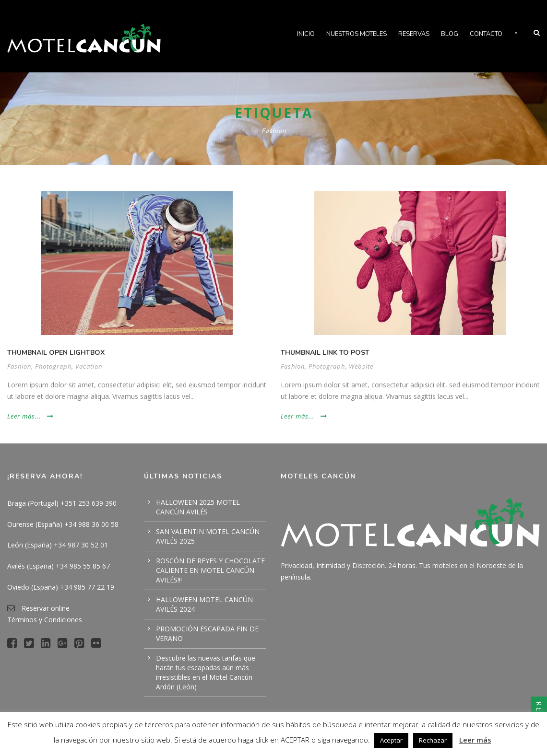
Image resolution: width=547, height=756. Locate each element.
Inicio (306, 34)
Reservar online (46, 608)
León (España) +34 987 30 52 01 (58, 545)
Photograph (53, 366)
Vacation (89, 366)
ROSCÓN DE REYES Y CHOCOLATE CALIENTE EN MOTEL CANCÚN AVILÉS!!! (210, 570)
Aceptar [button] (391, 740)
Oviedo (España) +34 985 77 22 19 (61, 587)
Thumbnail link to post (325, 353)
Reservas (414, 34)
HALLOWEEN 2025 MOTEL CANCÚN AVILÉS (198, 507)
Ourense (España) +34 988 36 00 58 (63, 524)
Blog (450, 34)
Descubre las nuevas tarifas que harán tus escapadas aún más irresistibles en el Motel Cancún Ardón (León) (206, 672)
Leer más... (30, 416)
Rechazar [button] (433, 740)
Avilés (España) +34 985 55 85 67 (59, 566)
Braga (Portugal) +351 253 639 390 (62, 503)
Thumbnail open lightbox (56, 353)
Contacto (486, 34)
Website (361, 366)
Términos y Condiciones (45, 620)
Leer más (475, 740)
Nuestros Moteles (357, 34)
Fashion (19, 366)
